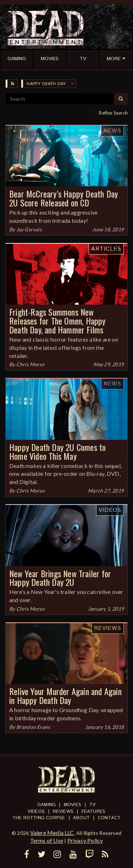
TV (93, 805)
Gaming (46, 805)
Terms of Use (47, 840)
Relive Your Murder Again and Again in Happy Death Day (65, 696)
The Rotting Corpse (39, 818)
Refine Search (113, 113)
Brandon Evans (33, 727)
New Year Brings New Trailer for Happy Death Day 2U (60, 578)
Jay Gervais (29, 229)
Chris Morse (30, 364)
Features (94, 812)
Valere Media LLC (52, 833)
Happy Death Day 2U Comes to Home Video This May (57, 451)
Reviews (108, 628)
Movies (73, 805)
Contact (109, 818)
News (112, 131)
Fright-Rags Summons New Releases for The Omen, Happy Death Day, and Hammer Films (57, 321)
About (81, 818)
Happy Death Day (46, 84)
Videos (110, 510)
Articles (106, 249)
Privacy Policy (85, 840)
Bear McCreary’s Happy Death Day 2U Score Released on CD (63, 198)
